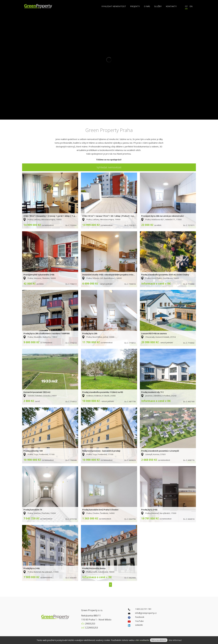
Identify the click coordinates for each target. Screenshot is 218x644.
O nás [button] (147, 6)
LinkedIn (139, 625)
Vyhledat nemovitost (114, 6)
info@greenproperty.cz (146, 613)
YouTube (139, 621)
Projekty (135, 6)
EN (191, 6)
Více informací (175, 640)
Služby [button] (158, 6)
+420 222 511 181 (143, 609)
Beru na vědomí (159, 640)
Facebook (140, 617)
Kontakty (171, 6)
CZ (186, 6)
